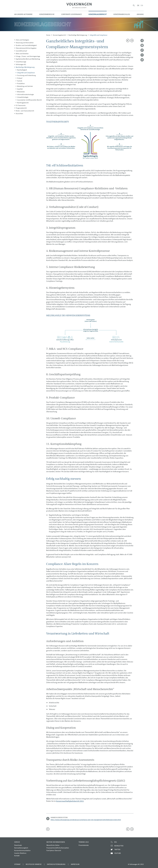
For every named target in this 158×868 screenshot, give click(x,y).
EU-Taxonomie (21, 105)
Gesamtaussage (21, 62)
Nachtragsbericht (23, 103)
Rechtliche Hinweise (34, 864)
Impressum (75, 864)
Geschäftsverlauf (21, 51)
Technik (20, 81)
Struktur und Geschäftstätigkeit (26, 45)
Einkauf (20, 78)
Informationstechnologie (25, 94)
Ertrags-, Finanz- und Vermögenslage (28, 56)
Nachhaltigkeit (22, 70)
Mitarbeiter (21, 92)
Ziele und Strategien (22, 40)
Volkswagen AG (21, 64)
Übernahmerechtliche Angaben (26, 48)
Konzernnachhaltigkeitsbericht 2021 (70, 801)
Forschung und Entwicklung (26, 75)
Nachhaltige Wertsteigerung (78, 35)
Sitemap (17, 864)
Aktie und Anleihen (22, 54)
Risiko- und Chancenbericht (25, 111)
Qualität (20, 89)
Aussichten (19, 114)
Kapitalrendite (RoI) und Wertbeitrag (28, 59)
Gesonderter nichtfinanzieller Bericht (29, 100)
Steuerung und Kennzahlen (25, 43)
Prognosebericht (21, 108)
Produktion (21, 83)
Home (48, 35)
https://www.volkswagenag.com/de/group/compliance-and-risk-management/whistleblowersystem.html (86, 820)
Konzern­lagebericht (59, 35)
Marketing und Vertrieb (25, 86)
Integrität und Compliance (26, 73)
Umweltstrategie (23, 97)
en (142, 5)
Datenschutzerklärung (56, 864)
